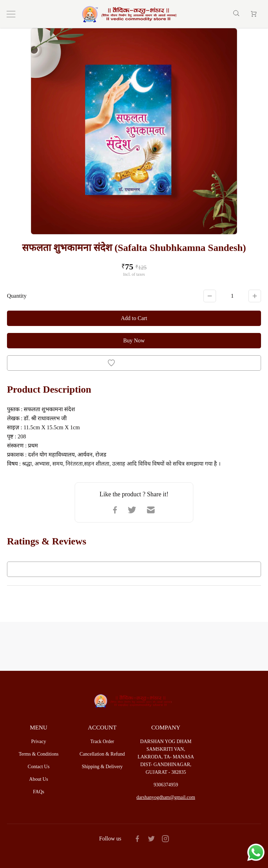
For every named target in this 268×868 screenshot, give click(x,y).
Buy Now (134, 340)
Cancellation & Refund (102, 754)
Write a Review (134, 569)
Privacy (39, 741)
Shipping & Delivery (102, 767)
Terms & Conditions (39, 754)
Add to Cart (134, 318)
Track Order (102, 741)
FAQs (38, 792)
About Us (39, 779)
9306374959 (166, 785)
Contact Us (39, 767)
